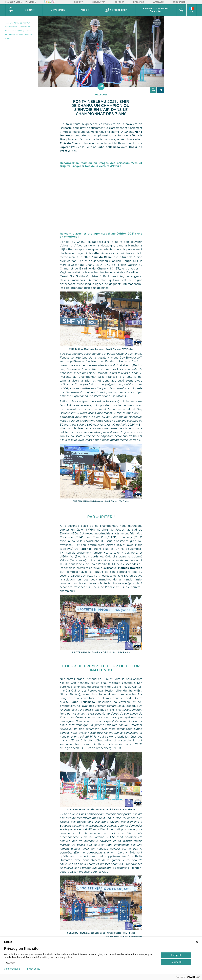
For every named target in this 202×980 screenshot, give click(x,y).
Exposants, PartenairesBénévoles (156, 10)
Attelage (158, 2)
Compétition (58, 10)
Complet (119, 2)
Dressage (139, 2)
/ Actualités (17, 23)
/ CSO (25, 23)
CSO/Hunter (99, 2)
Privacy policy (33, 969)
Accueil (8, 23)
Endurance (179, 2)
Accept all (176, 955)
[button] (30, 10)
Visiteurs (30, 10)
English (9, 942)
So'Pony (78, 2)
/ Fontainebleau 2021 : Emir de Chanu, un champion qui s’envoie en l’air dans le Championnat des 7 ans (19, 31)
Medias (85, 10)
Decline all (176, 962)
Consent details (12, 969)
